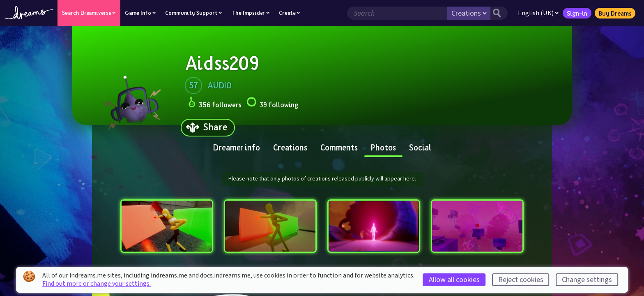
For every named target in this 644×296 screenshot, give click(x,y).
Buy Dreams (615, 13)
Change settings (587, 280)
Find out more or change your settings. (97, 284)
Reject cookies (521, 280)
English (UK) (538, 13)
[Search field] (397, 13)
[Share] (208, 128)
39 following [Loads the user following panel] (272, 103)
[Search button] (499, 13)
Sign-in (577, 13)
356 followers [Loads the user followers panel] (215, 103)
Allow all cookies (454, 280)
